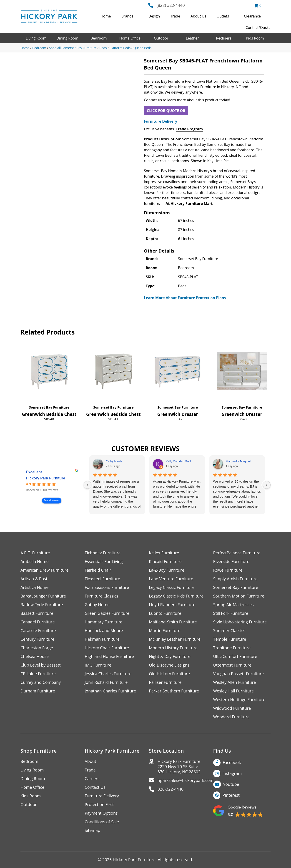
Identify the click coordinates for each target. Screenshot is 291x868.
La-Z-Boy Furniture (167, 570)
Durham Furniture (38, 691)
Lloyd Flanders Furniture (172, 605)
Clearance (252, 16)
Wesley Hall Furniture (234, 691)
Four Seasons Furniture (107, 587)
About (91, 761)
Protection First (99, 805)
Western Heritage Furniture (239, 700)
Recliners (224, 38)
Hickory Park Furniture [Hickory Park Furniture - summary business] (46, 478)
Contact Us (95, 787)
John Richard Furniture (106, 682)
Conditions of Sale (102, 822)
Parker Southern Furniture (174, 691)
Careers (92, 779)
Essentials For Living (104, 562)
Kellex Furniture (164, 553)
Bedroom (99, 38)
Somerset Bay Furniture (49, 407)
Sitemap (93, 830)
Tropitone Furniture (232, 648)
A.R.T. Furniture (35, 553)
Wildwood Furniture (232, 708)
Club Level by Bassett (41, 665)
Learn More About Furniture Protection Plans (185, 298)
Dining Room (67, 38)
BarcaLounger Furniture (43, 596)
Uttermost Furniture (232, 665)
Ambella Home (35, 562)
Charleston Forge (37, 648)
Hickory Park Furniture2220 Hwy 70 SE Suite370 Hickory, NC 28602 (179, 767)
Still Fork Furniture (231, 613)
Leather (192, 38)
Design (154, 16)
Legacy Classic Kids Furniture (176, 596)
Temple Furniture (230, 639)
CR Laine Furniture (38, 674)
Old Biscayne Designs (169, 665)
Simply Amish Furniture (235, 579)
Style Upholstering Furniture (240, 622)
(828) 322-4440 (171, 5)
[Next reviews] (267, 485)
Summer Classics (229, 631)
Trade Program (189, 129)
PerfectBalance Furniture (237, 553)
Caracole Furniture (38, 631)
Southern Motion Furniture (239, 596)
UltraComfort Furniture (235, 656)
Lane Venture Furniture (171, 579)
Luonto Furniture (165, 613)
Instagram (232, 773)
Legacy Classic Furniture (172, 587)
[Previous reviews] (88, 485)
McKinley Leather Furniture (175, 639)
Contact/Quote (258, 27)
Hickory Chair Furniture (107, 648)
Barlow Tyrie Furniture (42, 605)
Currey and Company (41, 682)
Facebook (232, 762)
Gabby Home (97, 605)
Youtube (231, 784)
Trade (175, 16)
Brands (127, 16)
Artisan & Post (34, 579)
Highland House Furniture (109, 656)
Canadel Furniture (38, 622)
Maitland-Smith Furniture (173, 622)
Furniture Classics (102, 596)
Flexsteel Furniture (103, 579)
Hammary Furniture (104, 622)
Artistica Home (34, 587)
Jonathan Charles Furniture (110, 691)
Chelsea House (35, 656)
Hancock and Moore (104, 631)
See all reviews (52, 501)
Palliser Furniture (165, 682)
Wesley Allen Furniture (235, 682)
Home (106, 16)
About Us (198, 16)
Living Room (36, 38)
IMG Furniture (98, 665)
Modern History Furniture (173, 648)
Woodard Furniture (232, 717)
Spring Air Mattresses (234, 605)
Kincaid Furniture (165, 562)
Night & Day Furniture (170, 656)
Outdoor (161, 38)
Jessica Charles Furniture (108, 674)
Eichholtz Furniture (103, 553)
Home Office (130, 38)
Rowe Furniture (228, 570)
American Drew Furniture (45, 570)
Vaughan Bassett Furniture (239, 674)
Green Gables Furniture (107, 613)
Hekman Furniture (102, 639)
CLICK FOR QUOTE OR (166, 111)
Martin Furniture (165, 631)
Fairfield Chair (98, 570)
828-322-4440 (171, 789)
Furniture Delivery (161, 121)
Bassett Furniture (37, 613)
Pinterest (231, 795)
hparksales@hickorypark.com (186, 780)
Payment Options (101, 813)
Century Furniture (37, 639)
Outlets (223, 16)
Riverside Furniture (231, 562)
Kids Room (255, 38)
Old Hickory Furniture (169, 674)
